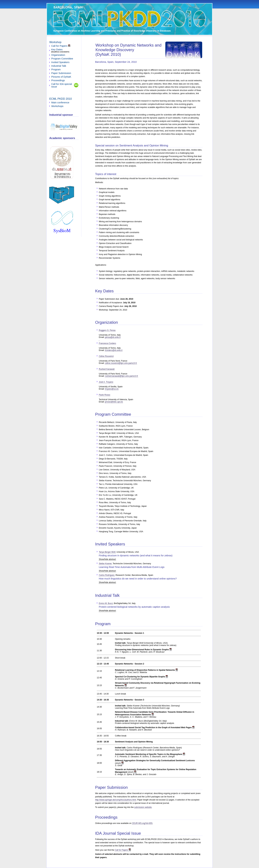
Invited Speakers (60, 62)
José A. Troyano (106, 382)
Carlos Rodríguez (107, 575)
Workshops (57, 106)
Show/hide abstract (107, 559)
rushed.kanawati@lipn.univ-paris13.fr (121, 376)
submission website (143, 807)
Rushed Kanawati (107, 369)
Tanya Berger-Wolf (107, 552)
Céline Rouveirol (106, 356)
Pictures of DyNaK (61, 77)
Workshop (55, 42)
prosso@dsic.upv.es (114, 402)
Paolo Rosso (104, 395)
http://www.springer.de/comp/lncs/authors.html (116, 800)
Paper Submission (61, 73)
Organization (58, 55)
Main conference (60, 103)
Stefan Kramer (105, 564)
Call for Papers (123, 850)
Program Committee (62, 59)
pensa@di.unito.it (110, 338)
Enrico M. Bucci (106, 603)
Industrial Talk (59, 66)
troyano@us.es (112, 389)
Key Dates (57, 50)
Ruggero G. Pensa (107, 330)
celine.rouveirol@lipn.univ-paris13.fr (121, 363)
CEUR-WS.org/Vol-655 (142, 823)
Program (56, 69)
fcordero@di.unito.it (114, 350)
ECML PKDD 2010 (60, 99)
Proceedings (58, 80)
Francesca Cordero (107, 343)
